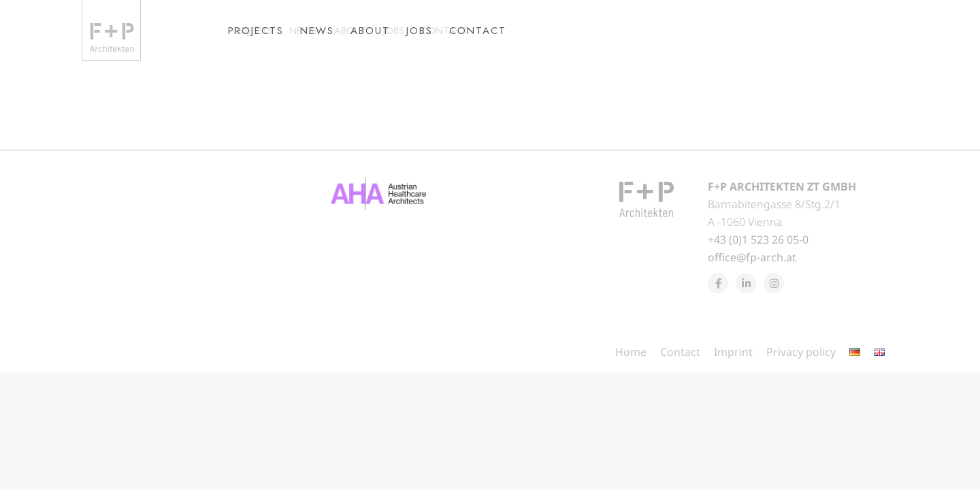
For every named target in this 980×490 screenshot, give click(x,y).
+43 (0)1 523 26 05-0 (758, 264)
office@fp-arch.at (752, 282)
